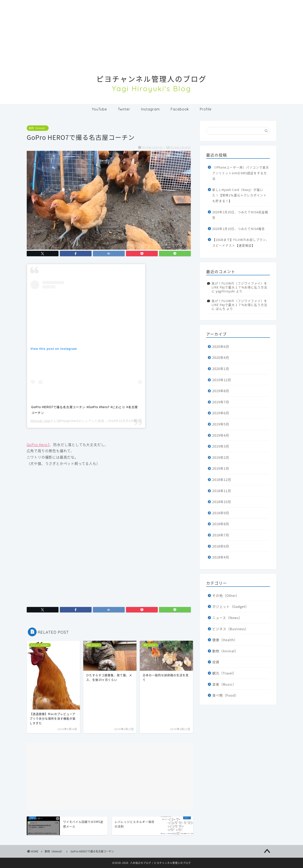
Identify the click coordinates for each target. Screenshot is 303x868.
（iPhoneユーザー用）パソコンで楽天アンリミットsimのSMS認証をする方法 (241, 173)
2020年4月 (221, 357)
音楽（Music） (224, 684)
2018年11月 (222, 491)
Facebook (180, 109)
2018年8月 (221, 524)
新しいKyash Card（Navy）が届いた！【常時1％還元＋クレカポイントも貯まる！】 (239, 195)
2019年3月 (221, 446)
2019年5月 (221, 424)
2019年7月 (221, 402)
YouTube (99, 109)
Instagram (150, 109)
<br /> (40, 493)
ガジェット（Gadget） (230, 606)
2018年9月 (221, 513)
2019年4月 (221, 435)
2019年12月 (222, 380)
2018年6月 (221, 546)
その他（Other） (226, 595)
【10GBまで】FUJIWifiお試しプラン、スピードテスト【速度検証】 (241, 242)
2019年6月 (221, 413)
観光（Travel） (224, 673)
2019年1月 (221, 468)
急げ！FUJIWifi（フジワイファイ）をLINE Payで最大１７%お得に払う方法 (239, 285)
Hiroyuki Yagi (40, 421)
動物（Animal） (38, 128)
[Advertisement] (152, 31)
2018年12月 (222, 479)
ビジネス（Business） (230, 629)
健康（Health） (225, 640)
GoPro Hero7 (38, 445)
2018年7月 (221, 535)
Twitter (124, 109)
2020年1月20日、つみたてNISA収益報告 (240, 215)
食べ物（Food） (225, 695)
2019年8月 (221, 391)
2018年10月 (222, 502)
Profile (206, 109)
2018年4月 (221, 557)
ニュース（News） (227, 618)
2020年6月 (221, 346)
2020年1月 (221, 369)
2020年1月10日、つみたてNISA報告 (239, 229)
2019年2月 (221, 457)
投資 (216, 662)
